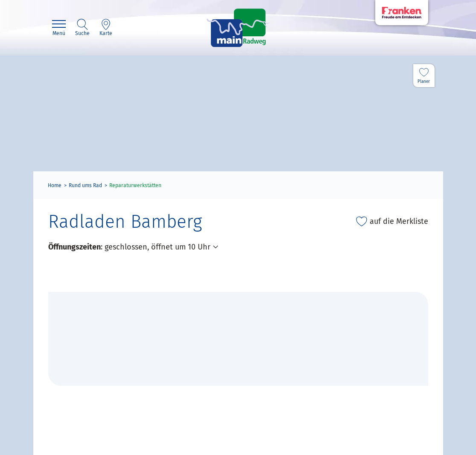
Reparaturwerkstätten (135, 185)
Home (55, 185)
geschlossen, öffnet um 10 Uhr (158, 247)
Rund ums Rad (85, 185)
